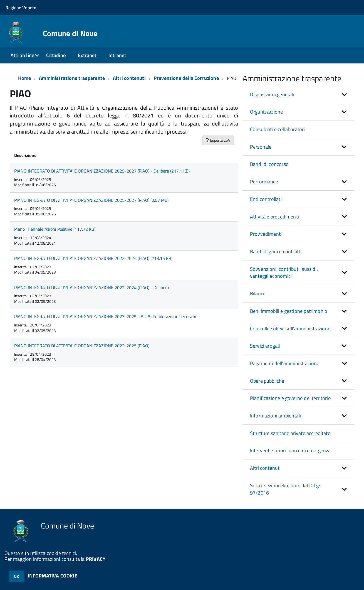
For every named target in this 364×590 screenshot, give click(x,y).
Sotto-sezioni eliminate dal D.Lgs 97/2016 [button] (286, 489)
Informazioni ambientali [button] (275, 416)
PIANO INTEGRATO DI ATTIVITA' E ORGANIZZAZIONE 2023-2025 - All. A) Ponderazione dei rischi (105, 316)
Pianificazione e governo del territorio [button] (290, 398)
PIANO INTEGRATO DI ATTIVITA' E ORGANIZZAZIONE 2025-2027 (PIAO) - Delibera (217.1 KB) (102, 171)
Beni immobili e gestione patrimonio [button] (289, 311)
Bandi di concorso (269, 164)
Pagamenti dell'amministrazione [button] (285, 363)
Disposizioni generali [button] (272, 94)
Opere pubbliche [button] (267, 381)
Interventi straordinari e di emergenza (290, 450)
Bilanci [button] (257, 293)
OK (17, 576)
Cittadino (56, 55)
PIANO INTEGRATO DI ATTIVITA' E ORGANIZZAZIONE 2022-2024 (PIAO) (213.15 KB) (93, 258)
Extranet (87, 55)
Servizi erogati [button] (265, 346)
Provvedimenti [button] (266, 234)
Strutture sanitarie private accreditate (290, 433)
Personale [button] (261, 147)
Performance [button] (264, 182)
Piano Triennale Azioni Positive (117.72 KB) (55, 229)
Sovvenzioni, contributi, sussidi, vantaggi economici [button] (284, 273)
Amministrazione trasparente (72, 78)
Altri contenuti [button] (265, 468)
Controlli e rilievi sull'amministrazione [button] (290, 329)
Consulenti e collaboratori (278, 129)
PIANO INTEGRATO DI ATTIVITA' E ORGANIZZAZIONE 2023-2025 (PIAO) (82, 346)
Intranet (117, 55)
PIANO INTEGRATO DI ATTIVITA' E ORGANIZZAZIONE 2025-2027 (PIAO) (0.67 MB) (91, 200)
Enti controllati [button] (266, 199)
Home (25, 78)
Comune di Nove (70, 33)
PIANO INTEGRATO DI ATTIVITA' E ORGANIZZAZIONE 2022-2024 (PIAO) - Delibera (92, 287)
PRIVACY (96, 559)
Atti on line (22, 55)
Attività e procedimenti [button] (274, 217)
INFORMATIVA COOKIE (53, 576)
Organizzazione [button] (267, 112)
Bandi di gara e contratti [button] (276, 251)
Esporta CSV (218, 140)
